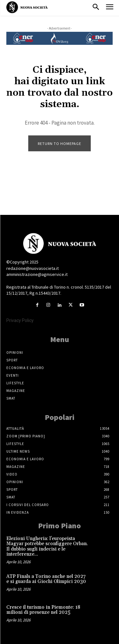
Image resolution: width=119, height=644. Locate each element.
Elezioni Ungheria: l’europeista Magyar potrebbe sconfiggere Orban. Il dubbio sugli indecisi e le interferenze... (47, 547)
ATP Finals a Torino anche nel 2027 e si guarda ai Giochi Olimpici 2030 (46, 579)
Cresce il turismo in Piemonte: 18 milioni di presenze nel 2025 (43, 610)
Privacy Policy (20, 320)
